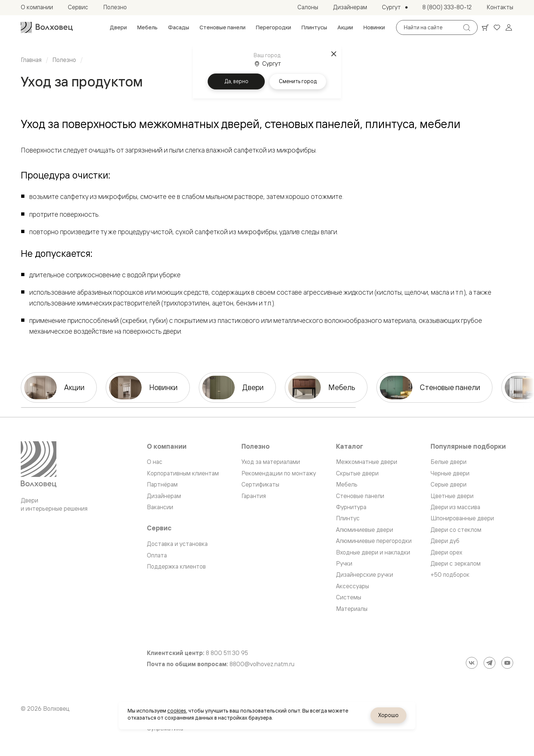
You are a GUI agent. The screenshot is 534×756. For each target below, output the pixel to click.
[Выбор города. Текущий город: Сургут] (395, 7)
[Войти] (509, 27)
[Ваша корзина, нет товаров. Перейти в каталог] (485, 27)
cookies (177, 711)
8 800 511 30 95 (227, 653)
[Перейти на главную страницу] (47, 27)
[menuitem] (118, 27)
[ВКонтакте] (472, 663)
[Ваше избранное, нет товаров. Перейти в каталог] (497, 27)
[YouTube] (507, 663)
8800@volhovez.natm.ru (262, 664)
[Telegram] (489, 663)
